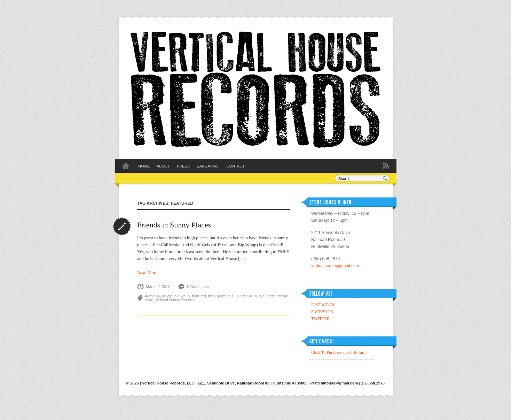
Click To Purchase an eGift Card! (339, 352)
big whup (182, 296)
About (163, 166)
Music (260, 296)
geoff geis (225, 296)
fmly (211, 296)
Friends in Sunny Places (174, 225)
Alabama (152, 296)
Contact (236, 166)
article (167, 296)
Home (144, 166)
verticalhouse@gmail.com (335, 266)
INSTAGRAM (323, 305)
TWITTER (320, 319)
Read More (147, 273)
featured (199, 296)
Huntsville (244, 296)
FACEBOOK (322, 312)
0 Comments (198, 287)
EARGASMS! (208, 166)
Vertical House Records (176, 300)
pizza (271, 296)
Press (183, 166)
